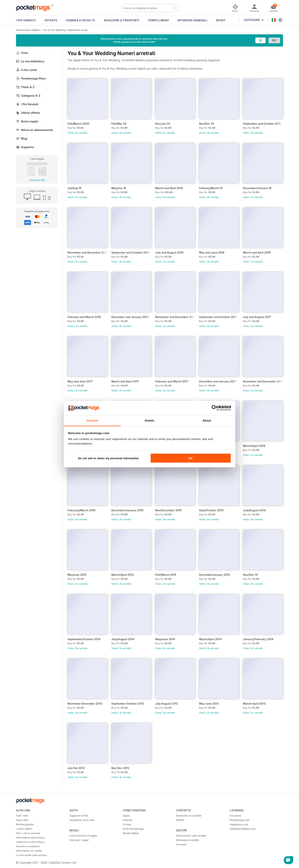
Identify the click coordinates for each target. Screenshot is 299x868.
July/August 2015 (254, 510)
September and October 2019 (262, 124)
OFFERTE (51, 20)
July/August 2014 (123, 639)
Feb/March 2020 (78, 124)
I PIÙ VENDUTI (26, 20)
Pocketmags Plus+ (31, 78)
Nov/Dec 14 (250, 575)
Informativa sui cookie (29, 851)
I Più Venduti (27, 104)
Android (127, 820)
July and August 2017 (257, 317)
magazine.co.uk (239, 824)
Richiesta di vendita (188, 840)
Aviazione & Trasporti (121, 20)
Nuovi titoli (22, 820)
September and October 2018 (130, 253)
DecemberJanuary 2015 (215, 575)
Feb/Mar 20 (119, 124)
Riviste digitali (131, 833)
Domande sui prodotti (189, 816)
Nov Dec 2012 (120, 768)
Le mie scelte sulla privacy (31, 855)
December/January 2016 (127, 510)
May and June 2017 (80, 381)
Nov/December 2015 (168, 510)
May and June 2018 (212, 253)
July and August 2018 (169, 253)
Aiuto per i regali (79, 840)
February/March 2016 (82, 510)
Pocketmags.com (240, 820)
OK (191, 458)
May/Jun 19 (119, 188)
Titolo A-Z (25, 87)
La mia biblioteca (30, 61)
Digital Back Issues (78, 30)
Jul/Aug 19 (74, 188)
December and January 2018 (130, 317)
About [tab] (207, 420)
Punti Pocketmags (133, 829)
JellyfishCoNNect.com (243, 829)
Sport (221, 20)
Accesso (181, 844)
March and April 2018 (257, 253)
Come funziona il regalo (83, 836)
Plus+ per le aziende (28, 833)
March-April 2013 (254, 704)
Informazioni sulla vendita (191, 836)
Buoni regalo (27, 121)
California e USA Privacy (30, 842)
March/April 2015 (123, 575)
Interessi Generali (192, 20)
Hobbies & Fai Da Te (80, 20)
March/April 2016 (254, 446)
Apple (126, 816)
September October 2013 (128, 704)
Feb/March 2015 (166, 575)
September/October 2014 (84, 639)
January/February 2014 (258, 639)
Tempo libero (158, 20)
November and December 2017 (175, 317)
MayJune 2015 (77, 575)
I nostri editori (24, 829)
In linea (127, 824)
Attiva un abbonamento (35, 130)
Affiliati (180, 820)
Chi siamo (235, 816)
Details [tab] (149, 420)
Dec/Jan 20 (163, 124)
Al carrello (81, 133)
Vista (70, 133)
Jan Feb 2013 (76, 768)
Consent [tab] (92, 420)
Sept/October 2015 (211, 510)
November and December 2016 (263, 381)
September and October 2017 (218, 317)
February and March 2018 (84, 317)
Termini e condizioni (28, 846)
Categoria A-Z (28, 96)
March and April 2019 (169, 188)
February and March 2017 (172, 381)
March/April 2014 (210, 639)
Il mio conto (27, 70)
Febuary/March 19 (211, 188)
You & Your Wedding (54, 30)
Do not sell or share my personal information (108, 458)
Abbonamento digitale (28, 30)
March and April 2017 (125, 381)
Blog (22, 139)
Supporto (25, 147)
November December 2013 (85, 704)
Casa (22, 53)
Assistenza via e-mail (82, 820)
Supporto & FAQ (79, 816)
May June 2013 (209, 704)
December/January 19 (257, 188)
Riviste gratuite (25, 824)
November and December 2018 (88, 253)
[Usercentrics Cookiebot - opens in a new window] (214, 408)
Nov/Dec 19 (206, 124)
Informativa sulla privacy (30, 837)
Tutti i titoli (22, 816)
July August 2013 (167, 704)
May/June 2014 (165, 639)
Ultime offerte (28, 113)
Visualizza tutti (37, 180)
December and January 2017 (218, 381)
